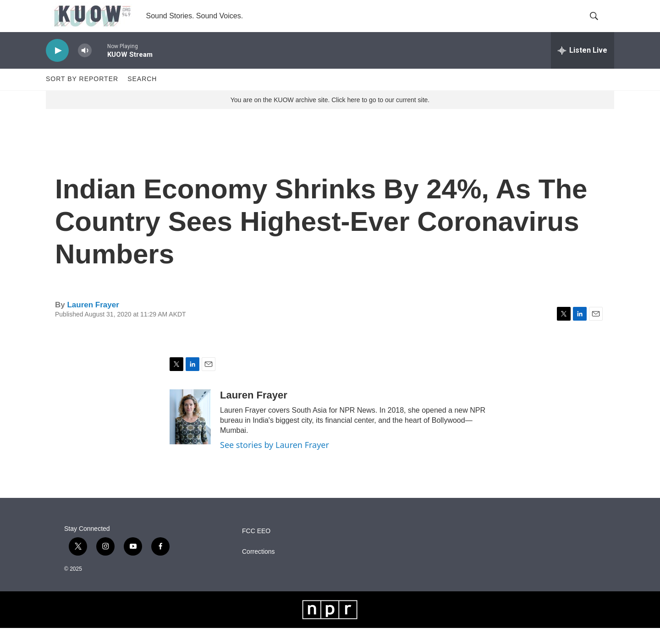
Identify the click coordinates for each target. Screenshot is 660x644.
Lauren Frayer (93, 321)
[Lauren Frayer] (190, 433)
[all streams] (583, 66)
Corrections (258, 568)
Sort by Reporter (82, 95)
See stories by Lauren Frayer (275, 461)
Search (142, 95)
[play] (57, 67)
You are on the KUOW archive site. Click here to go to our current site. (330, 116)
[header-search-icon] (599, 24)
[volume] (85, 67)
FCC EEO (256, 547)
